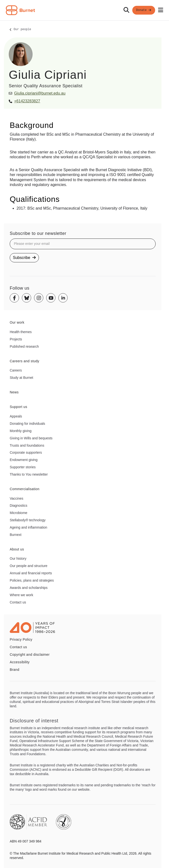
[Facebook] (14, 298)
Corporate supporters (26, 452)
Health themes (21, 332)
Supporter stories (23, 467)
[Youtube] (51, 298)
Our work (17, 322)
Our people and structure (29, 566)
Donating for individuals (27, 424)
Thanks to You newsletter (29, 474)
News (14, 392)
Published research (24, 346)
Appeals (16, 416)
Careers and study (25, 361)
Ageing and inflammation (28, 527)
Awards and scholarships (29, 588)
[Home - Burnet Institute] (20, 10)
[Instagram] (39, 298)
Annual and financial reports (31, 573)
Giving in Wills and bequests (31, 438)
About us (17, 549)
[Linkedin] (63, 298)
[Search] (126, 10)
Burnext (16, 535)
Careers (16, 370)
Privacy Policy (21, 639)
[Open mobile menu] (161, 10)
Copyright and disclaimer (30, 655)
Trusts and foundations (27, 445)
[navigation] (84, 10)
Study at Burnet (22, 378)
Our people (22, 30)
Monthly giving (21, 431)
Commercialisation (25, 489)
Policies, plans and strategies (32, 580)
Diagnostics (18, 505)
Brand (14, 670)
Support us (18, 407)
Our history (18, 558)
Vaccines (17, 498)
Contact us (18, 602)
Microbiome (18, 513)
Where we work (21, 595)
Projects (16, 339)
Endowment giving (24, 460)
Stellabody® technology (28, 520)
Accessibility (20, 662)
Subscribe (24, 258)
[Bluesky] (27, 298)
